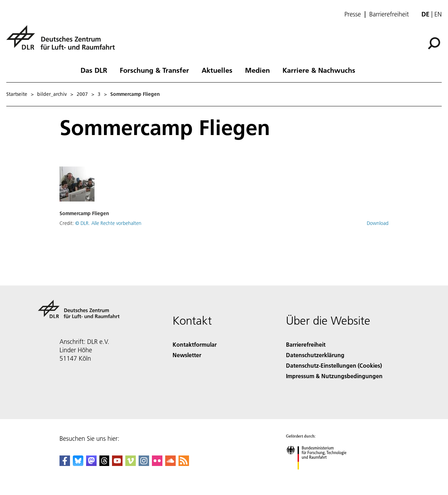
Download (378, 223)
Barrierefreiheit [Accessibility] (306, 344)
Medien (257, 70)
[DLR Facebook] (65, 464)
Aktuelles (217, 70)
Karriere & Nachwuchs (319, 70)
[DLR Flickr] (157, 464)
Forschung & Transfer (154, 70)
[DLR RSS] (184, 464)
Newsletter (187, 355)
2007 (82, 94)
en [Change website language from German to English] (438, 14)
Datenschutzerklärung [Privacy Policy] (315, 355)
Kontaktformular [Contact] (195, 344)
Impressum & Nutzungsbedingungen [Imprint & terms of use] (334, 376)
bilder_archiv (52, 94)
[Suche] (434, 43)
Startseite (17, 94)
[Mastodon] (91, 464)
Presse (353, 14)
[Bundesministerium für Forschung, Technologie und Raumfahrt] (320, 476)
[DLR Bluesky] (78, 464)
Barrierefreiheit (389, 14)
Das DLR (94, 70)
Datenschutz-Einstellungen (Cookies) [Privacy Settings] (334, 365)
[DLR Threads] (104, 464)
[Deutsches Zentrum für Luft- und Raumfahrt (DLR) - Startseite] (63, 41)
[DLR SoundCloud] (170, 464)
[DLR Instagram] (144, 464)
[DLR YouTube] (117, 464)
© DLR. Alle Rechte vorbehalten (108, 223)
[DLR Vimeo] (131, 464)
